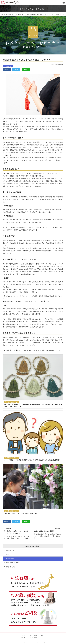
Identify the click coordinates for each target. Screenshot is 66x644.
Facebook (7, 70)
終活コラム (9, 554)
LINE (26, 70)
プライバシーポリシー (33, 637)
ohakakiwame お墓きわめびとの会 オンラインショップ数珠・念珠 (27, 301)
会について (24, 637)
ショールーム (22, 635)
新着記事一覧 (10, 550)
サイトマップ (43, 637)
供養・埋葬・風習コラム (13, 563)
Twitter (16, 70)
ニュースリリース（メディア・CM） (35, 635)
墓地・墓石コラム (11, 567)
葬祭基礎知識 (8, 66)
